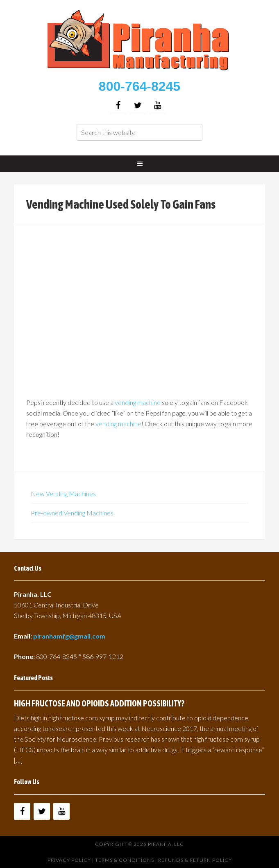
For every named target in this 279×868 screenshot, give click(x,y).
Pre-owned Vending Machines (72, 513)
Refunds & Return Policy (195, 860)
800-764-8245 (139, 86)
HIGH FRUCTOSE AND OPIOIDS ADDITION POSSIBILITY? (99, 703)
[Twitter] (138, 105)
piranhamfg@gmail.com (69, 636)
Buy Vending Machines (139, 41)
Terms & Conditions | (127, 860)
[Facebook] (118, 105)
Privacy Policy (69, 860)
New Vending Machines (63, 494)
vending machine (138, 402)
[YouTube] (158, 105)
